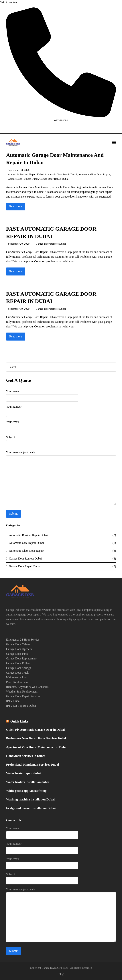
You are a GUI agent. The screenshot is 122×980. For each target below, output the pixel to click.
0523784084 (61, 120)
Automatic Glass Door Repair (94, 174)
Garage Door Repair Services (23, 696)
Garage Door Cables (18, 644)
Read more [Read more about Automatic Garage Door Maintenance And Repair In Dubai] (16, 206)
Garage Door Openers (19, 649)
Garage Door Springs (19, 668)
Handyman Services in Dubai (26, 756)
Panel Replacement (17, 682)
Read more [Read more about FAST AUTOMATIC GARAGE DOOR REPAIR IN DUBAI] (16, 271)
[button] (114, 143)
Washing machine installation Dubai (30, 799)
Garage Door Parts (17, 654)
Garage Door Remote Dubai (23, 179)
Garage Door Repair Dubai (54, 179)
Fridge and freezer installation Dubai (31, 808)
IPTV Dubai (13, 701)
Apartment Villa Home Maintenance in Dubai (37, 747)
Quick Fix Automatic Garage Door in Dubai (36, 730)
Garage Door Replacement (22, 658)
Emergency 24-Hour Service (23, 640)
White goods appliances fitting (26, 791)
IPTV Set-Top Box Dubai (21, 706)
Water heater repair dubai (24, 773)
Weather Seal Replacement (22, 692)
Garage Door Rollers (18, 663)
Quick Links (19, 721)
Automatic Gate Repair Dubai (61, 174)
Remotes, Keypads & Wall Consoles (27, 687)
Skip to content (9, 2)
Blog (61, 974)
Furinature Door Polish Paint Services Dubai (36, 738)
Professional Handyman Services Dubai (33, 765)
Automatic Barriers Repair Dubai (26, 174)
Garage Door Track (17, 673)
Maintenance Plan (17, 677)
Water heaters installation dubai (28, 782)
